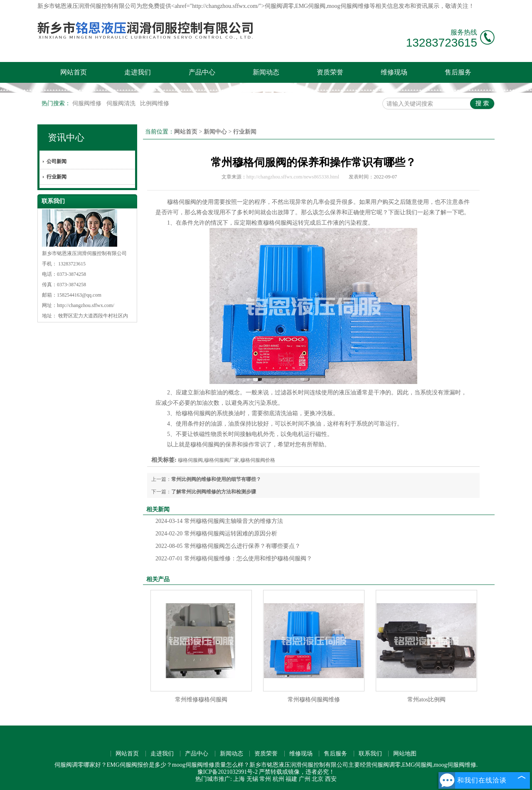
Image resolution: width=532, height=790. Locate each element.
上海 (239, 779)
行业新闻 (57, 177)
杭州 (278, 779)
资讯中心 (66, 137)
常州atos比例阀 (427, 700)
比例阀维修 (155, 103)
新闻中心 (215, 132)
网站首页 (74, 72)
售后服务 (458, 72)
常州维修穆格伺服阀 (201, 700)
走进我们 (138, 72)
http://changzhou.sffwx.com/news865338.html (293, 177)
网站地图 (405, 754)
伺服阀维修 (88, 103)
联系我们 (370, 754)
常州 (265, 779)
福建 (291, 779)
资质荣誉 (330, 72)
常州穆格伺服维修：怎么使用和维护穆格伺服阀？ (234, 558)
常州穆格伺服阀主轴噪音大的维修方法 (219, 521)
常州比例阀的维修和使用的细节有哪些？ (216, 479)
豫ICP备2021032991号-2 (228, 772)
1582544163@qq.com (79, 295)
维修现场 (394, 72)
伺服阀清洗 (122, 103)
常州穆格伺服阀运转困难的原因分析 (216, 534)
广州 (305, 779)
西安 (331, 779)
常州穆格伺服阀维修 (314, 700)
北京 (318, 779)
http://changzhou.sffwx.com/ (86, 305)
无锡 (252, 779)
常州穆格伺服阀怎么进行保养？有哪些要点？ (228, 546)
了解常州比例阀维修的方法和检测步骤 (214, 492)
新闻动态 (266, 72)
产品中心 (202, 72)
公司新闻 (57, 161)
